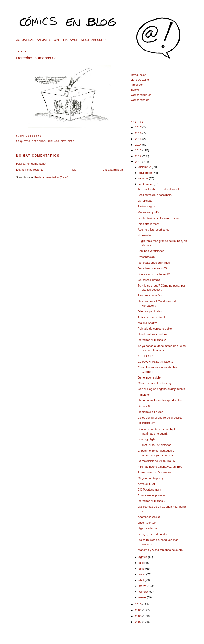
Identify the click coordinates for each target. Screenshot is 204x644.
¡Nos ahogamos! (148, 224)
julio (141, 563)
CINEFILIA (61, 40)
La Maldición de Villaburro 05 (156, 461)
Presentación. (147, 257)
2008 (139, 616)
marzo (143, 586)
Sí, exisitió (144, 235)
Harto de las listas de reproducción (160, 400)
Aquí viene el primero (151, 495)
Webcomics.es (140, 100)
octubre (144, 178)
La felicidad (145, 201)
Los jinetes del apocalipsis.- (155, 195)
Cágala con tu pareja (151, 478)
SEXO (85, 40)
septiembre (146, 184)
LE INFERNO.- (147, 423)
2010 (139, 604)
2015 (139, 139)
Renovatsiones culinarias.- (155, 263)
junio (142, 569)
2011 (139, 162)
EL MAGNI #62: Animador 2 (156, 362)
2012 (139, 156)
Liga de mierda (147, 528)
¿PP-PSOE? (146, 356)
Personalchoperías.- (151, 295)
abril (142, 580)
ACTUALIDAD (25, 40)
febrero (143, 592)
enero (142, 597)
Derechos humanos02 (152, 340)
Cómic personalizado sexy (155, 383)
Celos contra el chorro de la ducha (160, 418)
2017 (139, 127)
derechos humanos (45, 141)
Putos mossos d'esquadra (154, 472)
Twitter (135, 90)
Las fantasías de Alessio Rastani (159, 218)
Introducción (138, 75)
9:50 (38, 136)
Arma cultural (146, 484)
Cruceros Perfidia (149, 280)
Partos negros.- (148, 206)
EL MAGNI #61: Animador (154, 445)
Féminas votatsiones (151, 251)
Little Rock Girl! (148, 523)
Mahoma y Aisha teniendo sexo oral (161, 550)
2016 (139, 133)
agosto (143, 557)
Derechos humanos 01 (152, 501)
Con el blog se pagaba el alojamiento (162, 389)
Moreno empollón (149, 212)
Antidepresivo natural (151, 317)
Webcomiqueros (141, 95)
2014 (139, 145)
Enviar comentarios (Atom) (51, 177)
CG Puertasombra (149, 490)
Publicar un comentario (31, 164)
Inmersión (144, 395)
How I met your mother (152, 334)
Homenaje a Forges (151, 412)
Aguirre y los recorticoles (154, 230)
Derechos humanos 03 (36, 58)
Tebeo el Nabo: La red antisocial (158, 189)
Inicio (73, 170)
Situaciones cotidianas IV (154, 274)
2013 (139, 150)
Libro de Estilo (140, 80)
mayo (142, 574)
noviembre (146, 173)
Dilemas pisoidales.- (151, 311)
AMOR (74, 40)
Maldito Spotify (147, 323)
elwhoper (68, 141)
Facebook (137, 85)
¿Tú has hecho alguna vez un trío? (160, 467)
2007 (139, 622)
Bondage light (147, 439)
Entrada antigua (113, 170)
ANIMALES (44, 40)
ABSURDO (98, 40)
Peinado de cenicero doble (155, 329)
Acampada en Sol (149, 517)
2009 (139, 610)
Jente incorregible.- (150, 377)
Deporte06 (145, 406)
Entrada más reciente (30, 170)
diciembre (145, 167)
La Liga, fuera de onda (152, 534)
